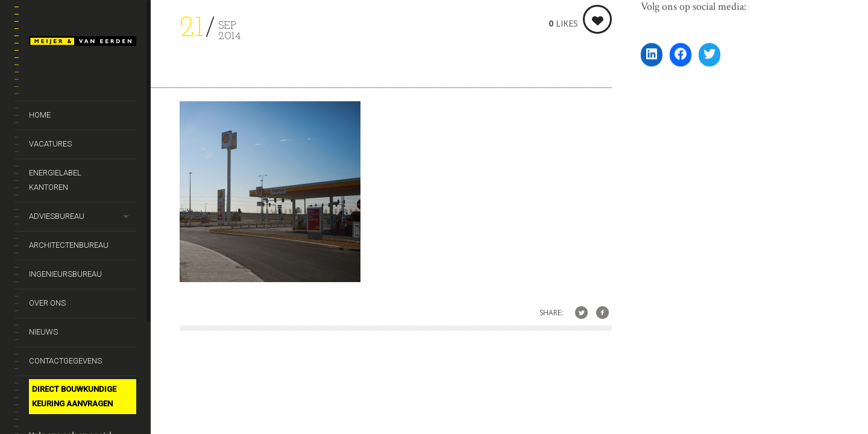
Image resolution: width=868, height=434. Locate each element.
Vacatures (50, 144)
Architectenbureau (69, 245)
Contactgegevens (65, 361)
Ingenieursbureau (65, 274)
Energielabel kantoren (55, 180)
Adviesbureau (57, 216)
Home (40, 115)
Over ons (47, 303)
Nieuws (43, 332)
